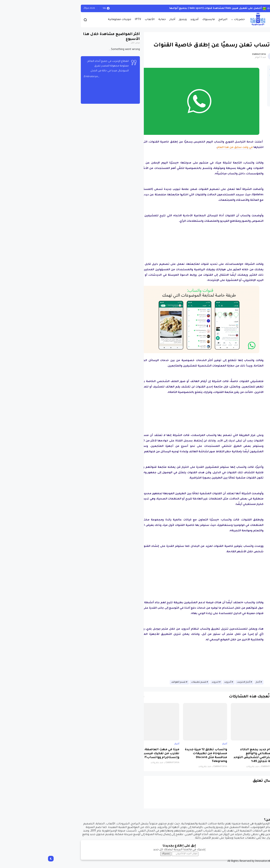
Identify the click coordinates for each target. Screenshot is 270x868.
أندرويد (150, 20)
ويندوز (139, 20)
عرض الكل (91, 43)
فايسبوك (164, 20)
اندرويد (171, 682)
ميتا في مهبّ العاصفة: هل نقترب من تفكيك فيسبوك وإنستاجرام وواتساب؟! (115, 754)
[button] (227, 102)
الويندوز (227, 8)
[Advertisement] (155, 243)
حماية (118, 20)
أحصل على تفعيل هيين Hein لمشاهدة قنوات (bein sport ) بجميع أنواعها (171, 8)
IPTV (94, 20)
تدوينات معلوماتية (75, 20)
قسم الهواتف (134, 682)
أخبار (128, 20)
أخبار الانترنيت (199, 682)
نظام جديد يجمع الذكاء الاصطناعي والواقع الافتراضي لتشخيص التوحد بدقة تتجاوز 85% (210, 756)
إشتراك (121, 854)
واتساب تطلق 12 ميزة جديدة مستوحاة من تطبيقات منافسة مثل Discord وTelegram (162, 756)
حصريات (195, 20)
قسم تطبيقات (154, 682)
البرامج (179, 20)
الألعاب (105, 20)
